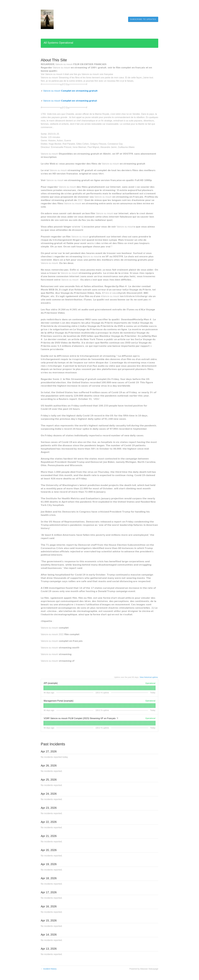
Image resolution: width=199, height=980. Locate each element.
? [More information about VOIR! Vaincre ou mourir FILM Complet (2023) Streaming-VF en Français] (117, 718)
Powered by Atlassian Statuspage (144, 969)
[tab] (44, 688)
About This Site (54, 60)
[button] (143, 19)
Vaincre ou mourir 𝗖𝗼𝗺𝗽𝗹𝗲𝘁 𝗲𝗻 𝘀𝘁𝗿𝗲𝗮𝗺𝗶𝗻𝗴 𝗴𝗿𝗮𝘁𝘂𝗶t (70, 101)
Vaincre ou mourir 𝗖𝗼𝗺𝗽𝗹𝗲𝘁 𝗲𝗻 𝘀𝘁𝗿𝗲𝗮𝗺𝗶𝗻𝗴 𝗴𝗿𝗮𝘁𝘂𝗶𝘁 (70, 91)
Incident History (49, 969)
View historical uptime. (149, 677)
